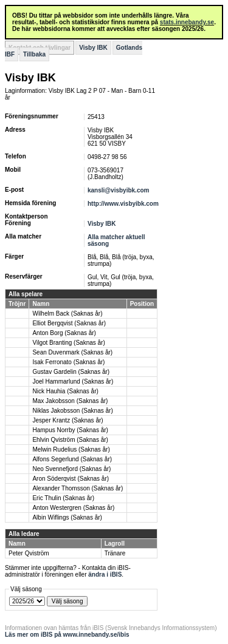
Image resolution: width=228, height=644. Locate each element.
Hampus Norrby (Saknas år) (70, 430)
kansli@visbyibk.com (118, 190)
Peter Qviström (29, 553)
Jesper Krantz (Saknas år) (67, 420)
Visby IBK (93, 48)
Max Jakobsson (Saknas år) (70, 401)
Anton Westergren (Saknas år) (73, 508)
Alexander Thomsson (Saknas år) (78, 488)
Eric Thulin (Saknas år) (63, 498)
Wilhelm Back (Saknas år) (67, 314)
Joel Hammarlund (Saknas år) (73, 381)
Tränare (115, 553)
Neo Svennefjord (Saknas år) (71, 469)
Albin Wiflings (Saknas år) (67, 517)
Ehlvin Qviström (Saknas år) (70, 440)
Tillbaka (34, 54)
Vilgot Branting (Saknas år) (68, 343)
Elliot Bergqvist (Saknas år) (69, 323)
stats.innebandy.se (187, 22)
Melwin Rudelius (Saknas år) (71, 449)
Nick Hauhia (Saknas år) (65, 391)
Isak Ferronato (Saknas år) (68, 362)
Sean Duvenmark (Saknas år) (72, 352)
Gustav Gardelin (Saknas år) (71, 372)
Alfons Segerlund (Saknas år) (72, 459)
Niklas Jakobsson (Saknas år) (72, 411)
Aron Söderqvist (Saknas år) (71, 479)
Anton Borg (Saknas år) (64, 333)
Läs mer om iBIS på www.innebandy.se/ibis (67, 635)
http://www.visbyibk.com (123, 204)
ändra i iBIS (105, 575)
